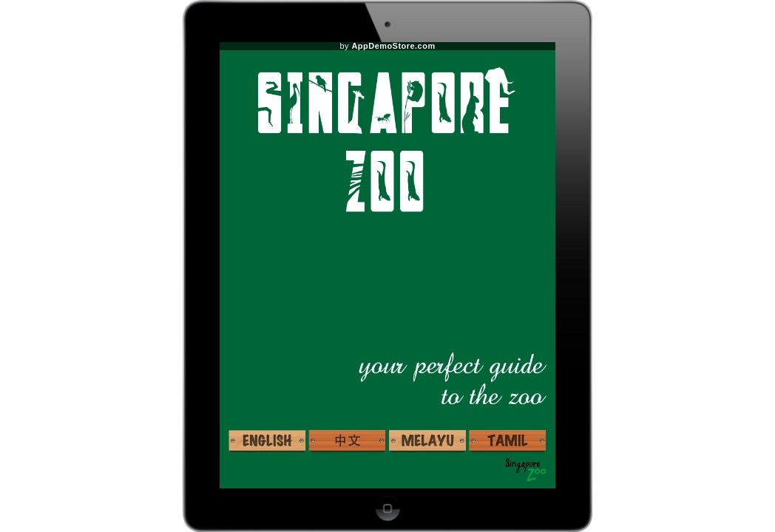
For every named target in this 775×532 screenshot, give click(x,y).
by (387, 46)
